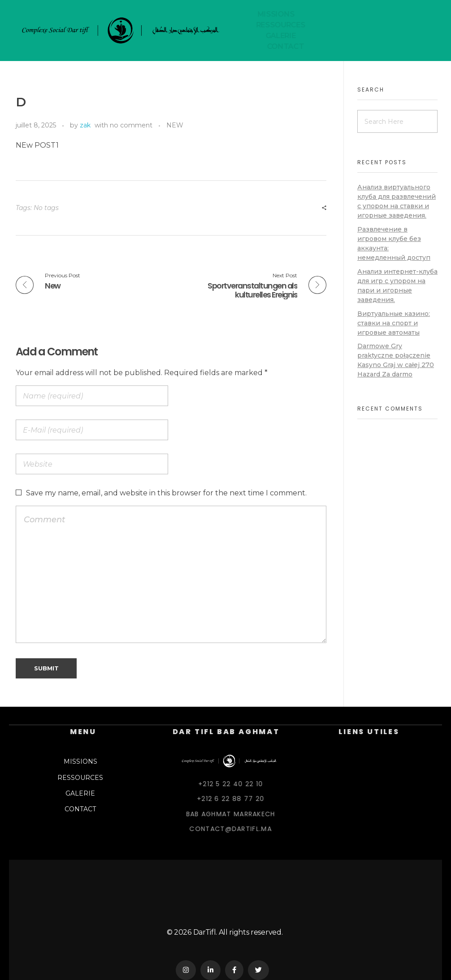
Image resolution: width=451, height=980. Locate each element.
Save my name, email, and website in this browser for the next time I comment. (166, 493)
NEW (175, 125)
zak (85, 125)
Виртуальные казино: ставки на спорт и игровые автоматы (394, 323)
